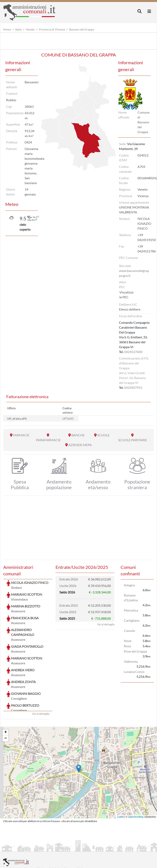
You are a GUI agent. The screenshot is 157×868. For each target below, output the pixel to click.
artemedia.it (75, 838)
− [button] (6, 708)
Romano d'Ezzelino (131, 598)
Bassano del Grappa (82, 29)
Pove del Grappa (135, 651)
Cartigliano (132, 620)
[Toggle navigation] (140, 11)
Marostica (131, 610)
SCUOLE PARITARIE (133, 440)
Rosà (127, 646)
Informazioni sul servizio (20, 848)
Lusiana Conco (134, 672)
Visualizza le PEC (126, 295)
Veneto (30, 29)
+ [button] (6, 702)
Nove (128, 641)
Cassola (129, 631)
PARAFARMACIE (48, 440)
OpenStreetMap (136, 786)
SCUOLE (103, 435)
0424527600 (133, 352)
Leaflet (120, 786)
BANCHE (78, 435)
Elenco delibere (130, 309)
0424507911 (133, 387)
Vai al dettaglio (41, 683)
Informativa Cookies (83, 848)
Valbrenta (131, 661)
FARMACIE (21, 435)
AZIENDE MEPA (80, 445)
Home (7, 29)
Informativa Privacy (53, 848)
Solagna (129, 585)
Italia (18, 29)
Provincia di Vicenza (52, 29)
